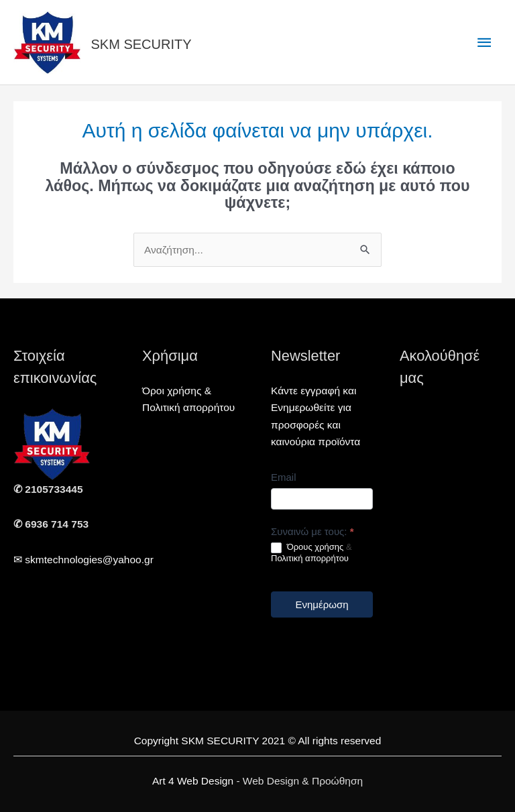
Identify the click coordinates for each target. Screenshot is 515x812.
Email (284, 477)
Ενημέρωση (322, 604)
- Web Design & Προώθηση (257, 781)
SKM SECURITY (141, 44)
